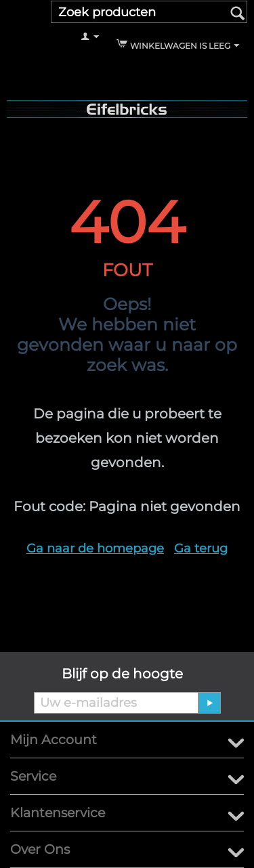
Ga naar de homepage (95, 548)
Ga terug (201, 548)
